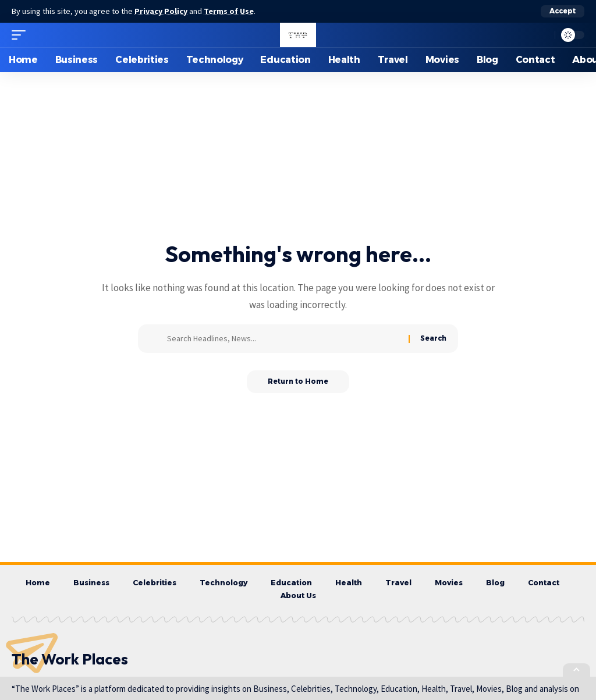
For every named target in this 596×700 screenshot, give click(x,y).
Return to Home (298, 382)
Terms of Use (230, 11)
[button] (563, 11)
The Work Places (70, 661)
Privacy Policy (162, 11)
